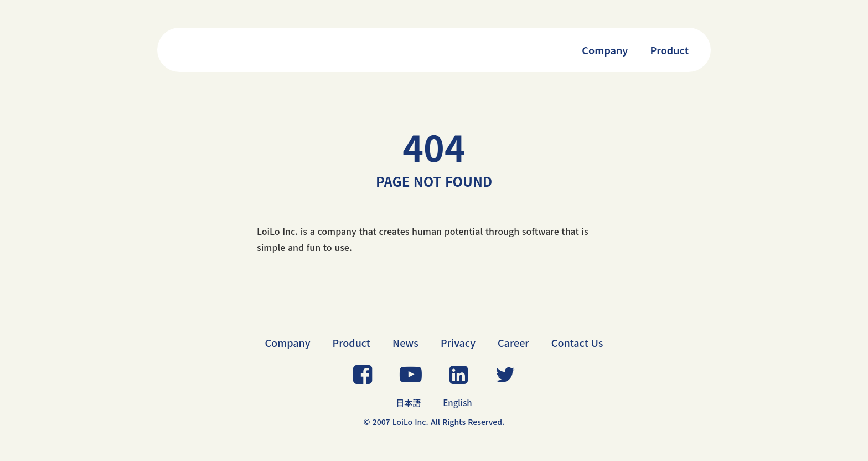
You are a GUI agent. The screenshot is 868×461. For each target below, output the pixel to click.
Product (669, 50)
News (405, 342)
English (457, 403)
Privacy (458, 342)
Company (605, 50)
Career (513, 342)
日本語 (408, 403)
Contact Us (577, 342)
